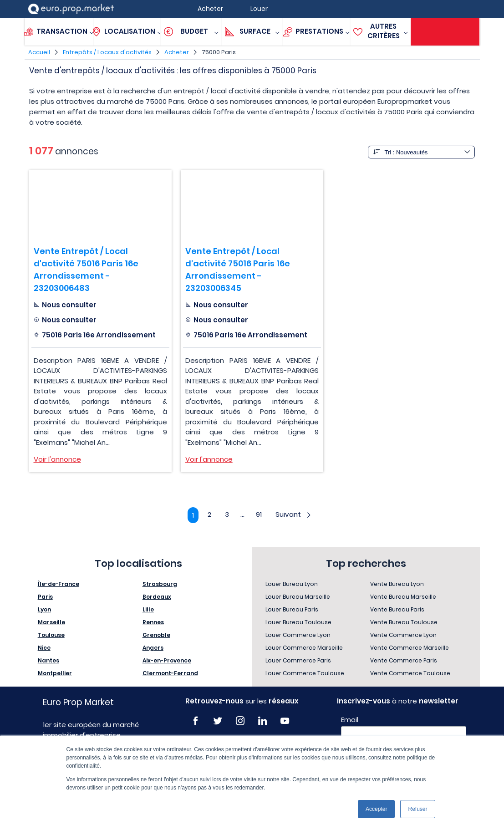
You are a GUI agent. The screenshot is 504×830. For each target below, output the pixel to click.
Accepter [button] (376, 809)
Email (350, 720)
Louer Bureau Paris (292, 609)
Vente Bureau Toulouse (404, 622)
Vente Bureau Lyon (397, 584)
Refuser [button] (417, 809)
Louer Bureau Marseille (298, 597)
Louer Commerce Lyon (298, 635)
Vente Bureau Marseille (403, 597)
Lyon (44, 609)
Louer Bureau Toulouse (298, 622)
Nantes (48, 660)
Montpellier (55, 673)
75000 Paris (219, 52)
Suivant (294, 514)
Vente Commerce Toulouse (410, 673)
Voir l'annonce (57, 459)
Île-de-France (59, 584)
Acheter (177, 52)
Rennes (153, 622)
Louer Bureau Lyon (292, 584)
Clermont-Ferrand (170, 673)
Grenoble (156, 635)
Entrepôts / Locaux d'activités (107, 52)
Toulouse (51, 635)
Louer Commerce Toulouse (305, 673)
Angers (153, 648)
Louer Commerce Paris (298, 660)
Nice (44, 648)
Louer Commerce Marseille (304, 648)
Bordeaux (157, 597)
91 (259, 514)
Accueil (39, 52)
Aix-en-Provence (167, 660)
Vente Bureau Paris (397, 609)
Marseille (51, 622)
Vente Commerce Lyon (403, 635)
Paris (45, 597)
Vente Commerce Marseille (410, 648)
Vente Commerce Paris (404, 660)
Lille (148, 609)
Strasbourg (160, 584)
